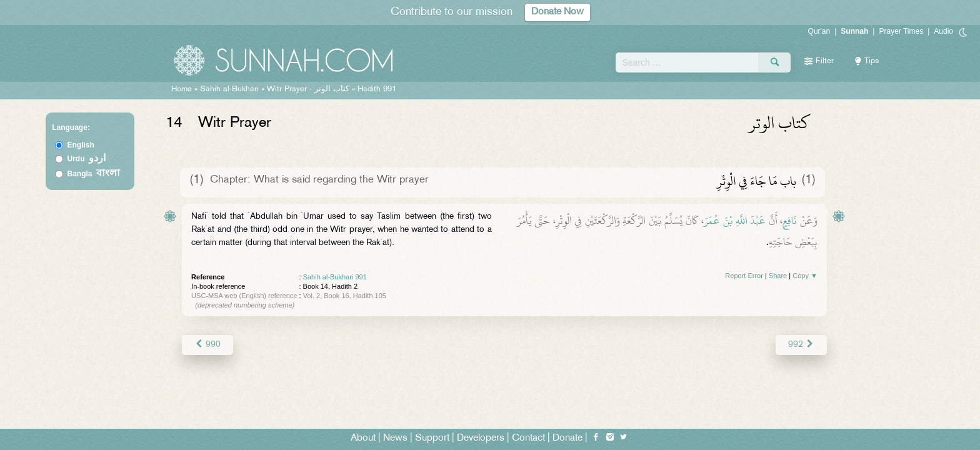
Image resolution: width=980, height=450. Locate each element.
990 (207, 345)
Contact (528, 438)
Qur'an (819, 31)
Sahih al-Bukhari (229, 89)
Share (778, 276)
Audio (943, 31)
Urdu (87, 159)
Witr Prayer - (309, 89)
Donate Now (557, 12)
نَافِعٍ (790, 221)
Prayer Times (901, 31)
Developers (481, 438)
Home (182, 89)
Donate (567, 438)
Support (432, 438)
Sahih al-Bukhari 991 (335, 277)
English (81, 145)
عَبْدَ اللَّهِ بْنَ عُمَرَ (735, 221)
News (395, 438)
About (363, 438)
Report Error (744, 276)
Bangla (94, 174)
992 (802, 345)
